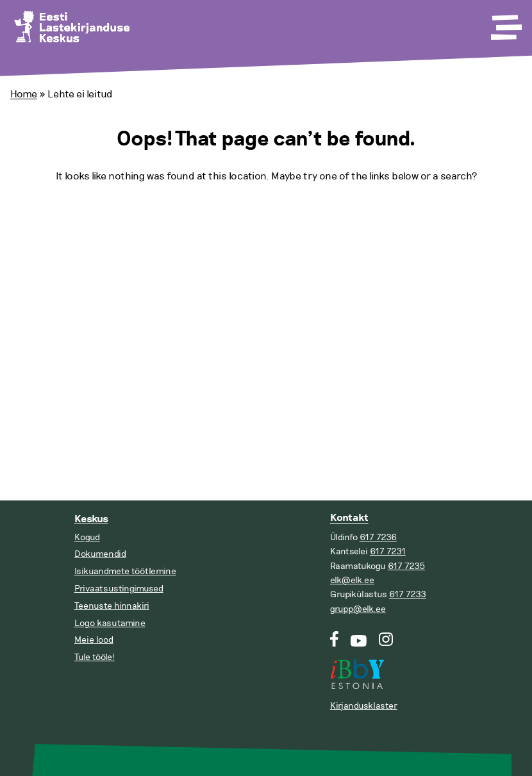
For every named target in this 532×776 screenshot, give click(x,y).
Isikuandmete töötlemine (125, 571)
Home (24, 94)
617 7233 (408, 594)
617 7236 (378, 537)
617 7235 (406, 566)
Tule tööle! (95, 657)
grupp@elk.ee (358, 609)
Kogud (87, 537)
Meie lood (94, 640)
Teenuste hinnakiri (112, 606)
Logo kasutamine (110, 623)
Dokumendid (100, 554)
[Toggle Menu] (505, 23)
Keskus (91, 519)
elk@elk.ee (352, 580)
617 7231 (388, 551)
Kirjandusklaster (364, 706)
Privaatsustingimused (119, 589)
